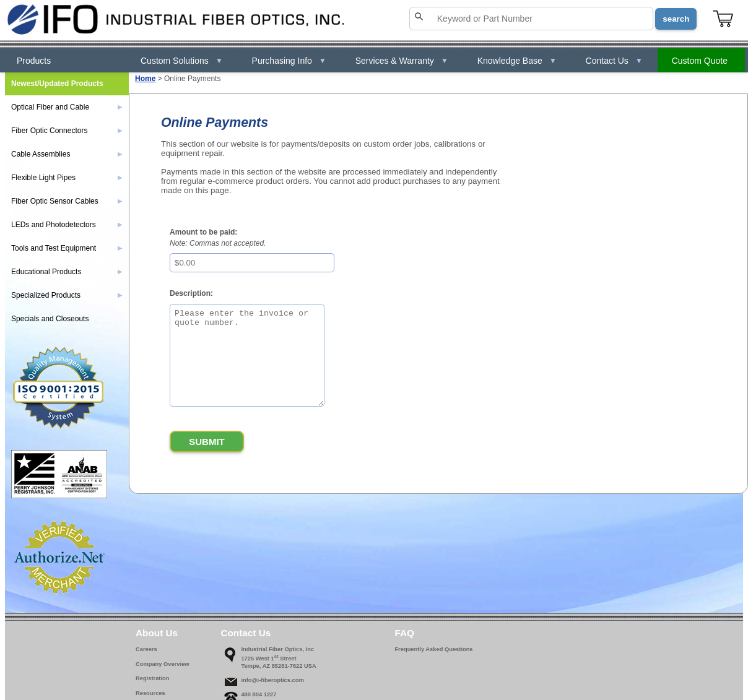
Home (145, 79)
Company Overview (163, 664)
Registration (152, 678)
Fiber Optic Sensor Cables (67, 201)
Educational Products (67, 272)
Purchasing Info (289, 61)
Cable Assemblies (67, 154)
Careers (146, 649)
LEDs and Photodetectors (67, 225)
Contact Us (614, 61)
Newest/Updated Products (57, 84)
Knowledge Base (517, 61)
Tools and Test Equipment (67, 248)
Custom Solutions (182, 61)
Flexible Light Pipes (67, 178)
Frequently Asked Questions (433, 649)
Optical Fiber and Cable (67, 107)
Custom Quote (700, 61)
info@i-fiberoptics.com (272, 680)
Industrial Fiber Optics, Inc (277, 649)
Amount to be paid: (203, 232)
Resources (150, 693)
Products (34, 61)
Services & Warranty (402, 61)
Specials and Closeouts (50, 319)
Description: (191, 293)
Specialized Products (67, 295)
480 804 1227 (259, 694)
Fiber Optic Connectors (67, 131)
